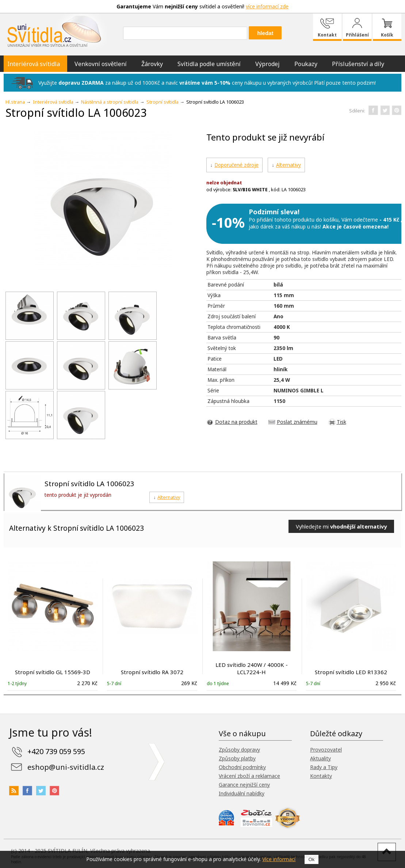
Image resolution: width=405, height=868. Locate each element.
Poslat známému (297, 422)
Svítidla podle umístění (209, 64)
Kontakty (321, 776)
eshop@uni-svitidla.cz (66, 767)
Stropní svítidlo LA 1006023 (89, 483)
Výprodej (268, 64)
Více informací (279, 859)
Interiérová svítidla (34, 64)
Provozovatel (326, 750)
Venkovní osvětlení (101, 64)
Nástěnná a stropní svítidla (110, 102)
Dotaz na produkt (236, 422)
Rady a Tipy (324, 767)
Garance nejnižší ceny (244, 785)
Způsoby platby (237, 758)
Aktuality (320, 758)
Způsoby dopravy (239, 750)
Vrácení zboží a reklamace (249, 776)
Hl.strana (15, 102)
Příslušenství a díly (358, 64)
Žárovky (152, 64)
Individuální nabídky (242, 793)
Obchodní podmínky (242, 767)
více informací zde (267, 6)
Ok (311, 859)
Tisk (341, 422)
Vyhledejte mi (341, 526)
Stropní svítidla (163, 102)
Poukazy (306, 64)
